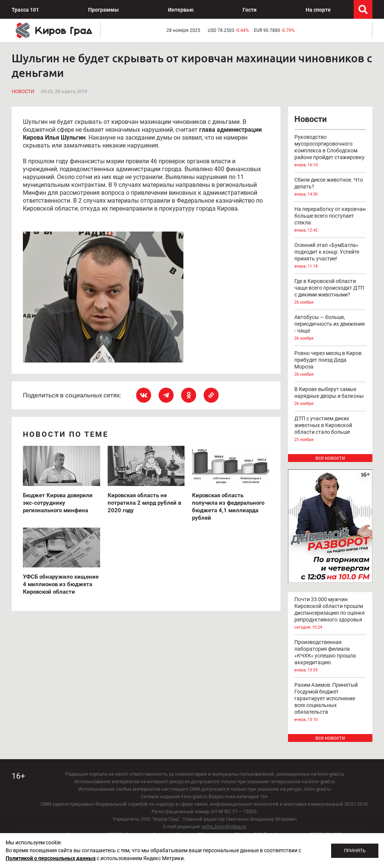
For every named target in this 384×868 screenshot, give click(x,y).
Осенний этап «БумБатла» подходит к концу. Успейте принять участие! (330, 256)
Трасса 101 (25, 10)
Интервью (181, 10)
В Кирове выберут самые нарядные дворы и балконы (330, 397)
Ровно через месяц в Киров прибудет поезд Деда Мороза (330, 364)
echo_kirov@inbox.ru (224, 827)
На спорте (318, 10)
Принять (355, 851)
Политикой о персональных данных (51, 858)
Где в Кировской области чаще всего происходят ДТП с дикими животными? (330, 292)
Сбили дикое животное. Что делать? (330, 187)
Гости (250, 10)
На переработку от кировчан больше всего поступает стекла (330, 220)
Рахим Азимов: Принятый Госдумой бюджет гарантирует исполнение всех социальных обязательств (330, 703)
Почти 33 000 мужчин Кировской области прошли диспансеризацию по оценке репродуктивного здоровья (330, 614)
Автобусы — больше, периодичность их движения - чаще (330, 328)
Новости (23, 91)
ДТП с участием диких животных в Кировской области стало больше (330, 429)
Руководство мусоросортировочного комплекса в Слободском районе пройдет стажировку (330, 151)
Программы (103, 10)
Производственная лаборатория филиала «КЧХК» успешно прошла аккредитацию (330, 656)
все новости (330, 458)
